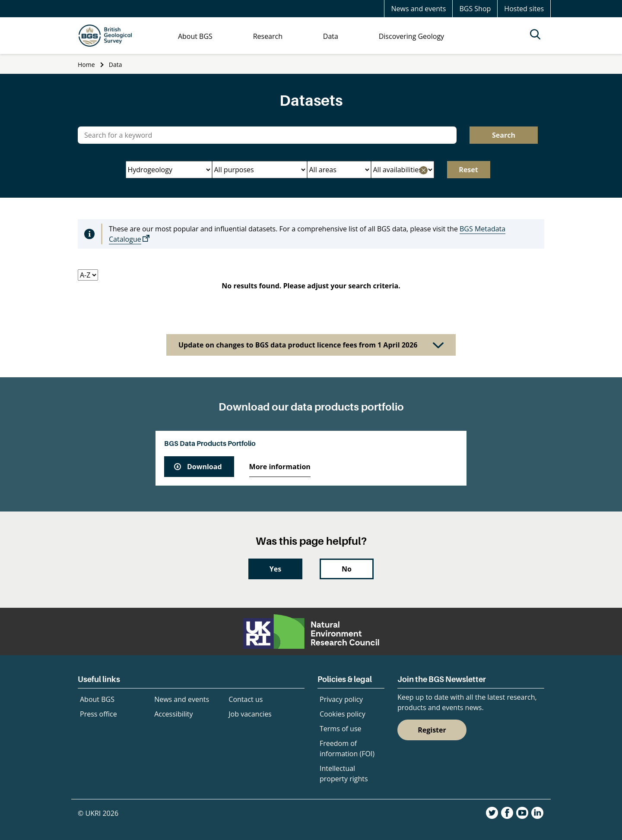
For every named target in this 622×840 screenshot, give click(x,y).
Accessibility (173, 714)
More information (280, 467)
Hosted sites (524, 9)
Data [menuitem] (331, 36)
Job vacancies (250, 714)
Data (116, 65)
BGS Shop (475, 9)
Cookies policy (343, 714)
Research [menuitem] (268, 36)
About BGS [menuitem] (195, 36)
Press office (98, 714)
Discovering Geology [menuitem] (411, 36)
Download (205, 467)
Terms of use (341, 729)
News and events (418, 9)
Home (86, 65)
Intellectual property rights (344, 774)
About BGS (97, 699)
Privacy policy (341, 699)
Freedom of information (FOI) (347, 748)
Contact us (246, 699)
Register (432, 730)
